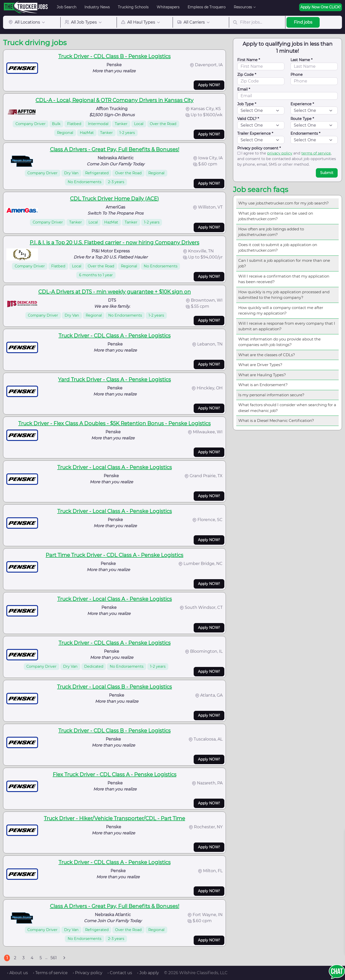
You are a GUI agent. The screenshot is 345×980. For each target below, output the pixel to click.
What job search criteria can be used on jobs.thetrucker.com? (276, 216)
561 (54, 958)
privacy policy (280, 153)
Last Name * (302, 60)
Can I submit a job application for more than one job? (284, 263)
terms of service (316, 153)
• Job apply (148, 973)
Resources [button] (243, 7)
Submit (327, 173)
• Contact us (120, 973)
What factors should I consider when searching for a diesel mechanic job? (287, 408)
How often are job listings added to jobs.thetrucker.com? (271, 232)
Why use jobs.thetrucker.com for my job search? (284, 203)
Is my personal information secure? (271, 395)
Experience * (302, 104)
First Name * (249, 60)
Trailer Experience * (255, 133)
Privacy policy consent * (259, 148)
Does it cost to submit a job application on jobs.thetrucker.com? (278, 248)
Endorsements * (305, 133)
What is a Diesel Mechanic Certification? (276, 420)
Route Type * (302, 119)
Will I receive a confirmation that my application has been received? (284, 279)
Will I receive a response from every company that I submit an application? (287, 326)
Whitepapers (168, 7)
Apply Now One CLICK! (321, 7)
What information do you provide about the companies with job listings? (279, 342)
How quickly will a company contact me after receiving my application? (281, 311)
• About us (17, 973)
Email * (244, 89)
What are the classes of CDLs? (267, 355)
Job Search (67, 7)
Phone (297, 75)
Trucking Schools (133, 7)
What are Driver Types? (260, 365)
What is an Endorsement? (263, 385)
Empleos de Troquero (207, 7)
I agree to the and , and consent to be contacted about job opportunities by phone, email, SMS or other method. (287, 159)
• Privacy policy (88, 973)
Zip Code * (247, 75)
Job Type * (247, 104)
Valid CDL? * (248, 119)
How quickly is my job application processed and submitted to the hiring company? (284, 295)
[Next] (64, 958)
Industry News (97, 7)
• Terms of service (50, 973)
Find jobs (303, 22)
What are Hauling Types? (262, 375)
